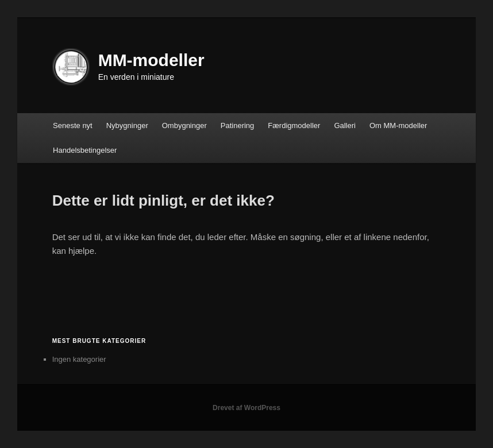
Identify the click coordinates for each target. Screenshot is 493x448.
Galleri (345, 125)
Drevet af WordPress (246, 408)
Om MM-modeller (398, 125)
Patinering (238, 125)
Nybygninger (127, 125)
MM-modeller (151, 60)
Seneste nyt (73, 125)
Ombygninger (184, 125)
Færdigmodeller (294, 125)
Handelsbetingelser (85, 150)
